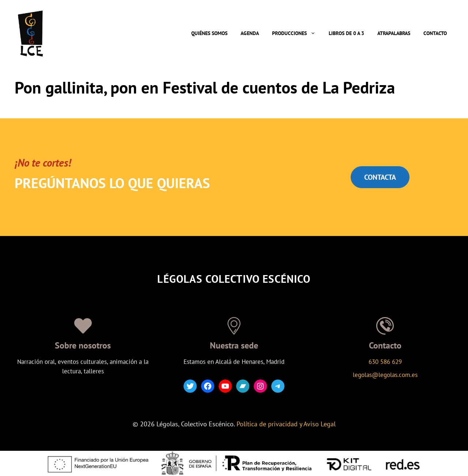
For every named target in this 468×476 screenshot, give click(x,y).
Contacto (435, 33)
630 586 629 (385, 362)
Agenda (250, 33)
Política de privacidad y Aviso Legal (286, 424)
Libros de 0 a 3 (346, 33)
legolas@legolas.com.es (385, 375)
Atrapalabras (394, 33)
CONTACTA (380, 177)
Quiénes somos (209, 33)
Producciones (297, 33)
